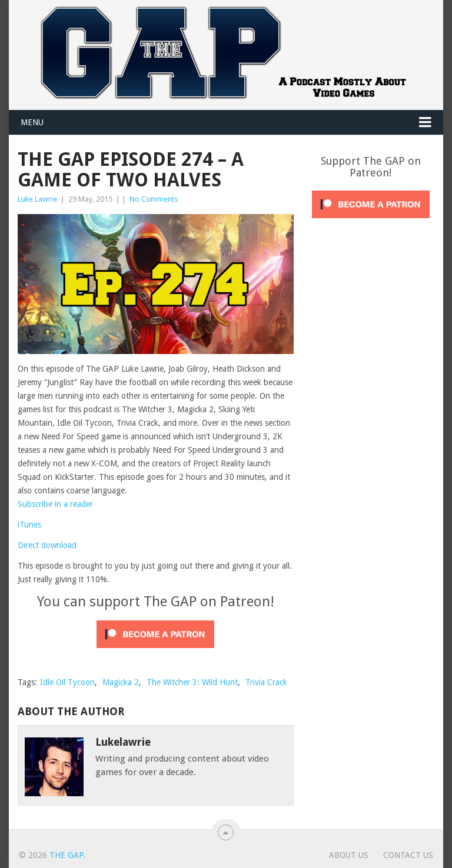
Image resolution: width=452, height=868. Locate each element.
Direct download (47, 545)
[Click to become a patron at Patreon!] (155, 651)
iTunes (29, 525)
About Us (349, 855)
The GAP (67, 855)
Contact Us (408, 855)
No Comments (154, 199)
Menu (32, 122)
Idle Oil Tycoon (67, 682)
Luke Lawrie (37, 199)
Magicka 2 (121, 682)
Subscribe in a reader (55, 504)
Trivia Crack (266, 682)
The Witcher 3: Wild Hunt (192, 682)
